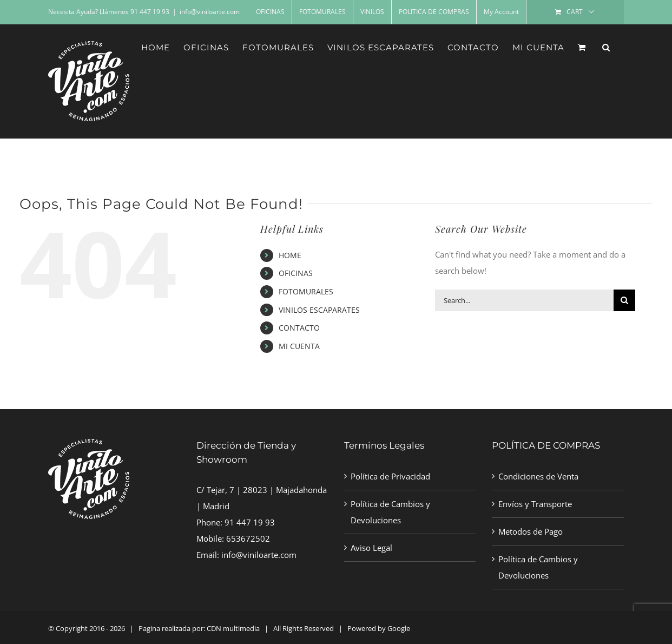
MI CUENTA (299, 346)
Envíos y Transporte (535, 504)
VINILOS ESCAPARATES (319, 310)
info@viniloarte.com (210, 12)
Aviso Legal (371, 548)
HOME (290, 255)
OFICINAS (296, 273)
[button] (606, 47)
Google (399, 628)
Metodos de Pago (531, 531)
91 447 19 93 (250, 522)
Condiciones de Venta (538, 476)
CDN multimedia (233, 628)
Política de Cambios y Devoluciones (390, 512)
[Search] (624, 300)
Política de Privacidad (390, 476)
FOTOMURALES (306, 291)
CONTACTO (299, 328)
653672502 (248, 538)
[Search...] (524, 300)
